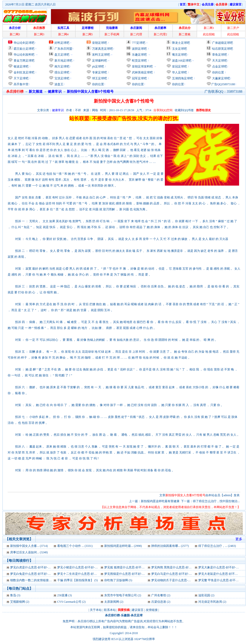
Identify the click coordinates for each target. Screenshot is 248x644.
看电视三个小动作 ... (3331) (75, 546)
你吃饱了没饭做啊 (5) (118, 580)
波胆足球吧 (139, 49)
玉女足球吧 (179, 49)
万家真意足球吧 (102, 49)
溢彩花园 (204, 595)
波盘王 (59, 84)
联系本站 (110, 610)
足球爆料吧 (99, 61)
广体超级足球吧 (223, 43)
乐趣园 (125, 615)
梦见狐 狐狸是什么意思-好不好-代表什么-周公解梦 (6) (139, 567)
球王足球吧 (99, 78)
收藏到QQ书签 (184, 110)
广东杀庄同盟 (63, 49)
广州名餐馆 (159, 595)
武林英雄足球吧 (142, 72)
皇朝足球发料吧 (142, 66)
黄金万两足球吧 (24, 61)
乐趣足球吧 (139, 55)
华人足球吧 (179, 72)
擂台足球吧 (62, 72)
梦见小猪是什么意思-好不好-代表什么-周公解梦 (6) (90, 567)
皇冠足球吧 (179, 66)
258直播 (62, 595)
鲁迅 (13, 595)
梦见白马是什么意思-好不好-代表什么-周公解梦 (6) (185, 574)
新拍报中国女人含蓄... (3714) (29, 546)
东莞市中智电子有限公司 (121, 595)
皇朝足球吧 (99, 43)
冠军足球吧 (139, 78)
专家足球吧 (99, 72)
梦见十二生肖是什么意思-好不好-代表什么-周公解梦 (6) (93, 574)
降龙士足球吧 (181, 43)
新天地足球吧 (63, 61)
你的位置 (98, 84)
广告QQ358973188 (223, 84)
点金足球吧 (219, 66)
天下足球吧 (21, 78)
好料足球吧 (62, 43)
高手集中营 (21, 84)
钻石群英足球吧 (223, 49)
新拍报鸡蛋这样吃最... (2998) (123, 546)
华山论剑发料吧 (24, 55)
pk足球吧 (98, 66)
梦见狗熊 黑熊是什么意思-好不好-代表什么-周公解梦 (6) (188, 567)
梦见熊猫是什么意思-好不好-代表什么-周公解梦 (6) (137, 574)
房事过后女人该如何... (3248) (29, 552)
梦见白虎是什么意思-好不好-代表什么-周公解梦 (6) (43, 567)
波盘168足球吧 (182, 61)
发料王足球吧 (101, 55)
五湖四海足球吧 (182, 78)
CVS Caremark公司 (69, 602)
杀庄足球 (137, 615)
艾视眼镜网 (18, 602)
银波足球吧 (21, 66)
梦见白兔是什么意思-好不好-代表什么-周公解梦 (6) (43, 574)
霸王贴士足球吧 (24, 49)
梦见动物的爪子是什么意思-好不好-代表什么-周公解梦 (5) (189, 580)
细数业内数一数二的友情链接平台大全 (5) (37, 580)
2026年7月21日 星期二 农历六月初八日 (30, 4)
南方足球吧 (62, 66)
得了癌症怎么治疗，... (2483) (217, 546)
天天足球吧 (219, 61)
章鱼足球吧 (220, 55)
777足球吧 (139, 43)
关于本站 (96, 610)
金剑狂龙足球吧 (24, 72)
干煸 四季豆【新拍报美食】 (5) (77, 580)
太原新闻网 (112, 602)
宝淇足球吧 (62, 78)
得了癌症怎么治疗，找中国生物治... (216, 501)
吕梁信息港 (159, 602)
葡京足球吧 (179, 55)
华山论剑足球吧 (24, 43)
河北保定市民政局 (210, 602)
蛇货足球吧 (140, 61)
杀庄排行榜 (112, 615)
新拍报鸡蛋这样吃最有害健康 (160, 501)
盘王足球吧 (62, 55)
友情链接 (152, 610)
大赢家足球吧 (221, 78)
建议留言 (138, 610)
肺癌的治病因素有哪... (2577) (170, 546)
